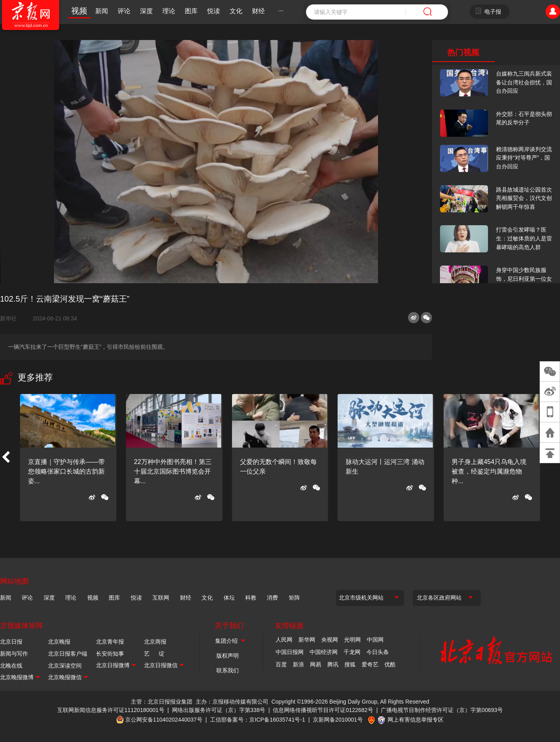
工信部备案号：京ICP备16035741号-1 (258, 720)
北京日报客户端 (68, 654)
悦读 (214, 11)
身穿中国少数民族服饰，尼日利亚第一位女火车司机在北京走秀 (524, 279)
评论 (124, 11)
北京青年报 (110, 642)
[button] (6, 458)
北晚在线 (11, 666)
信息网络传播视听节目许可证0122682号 (323, 710)
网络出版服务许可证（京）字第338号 (219, 710)
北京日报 (11, 642)
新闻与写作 (14, 654)
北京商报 (155, 642)
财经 (258, 11)
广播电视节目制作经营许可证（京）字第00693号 (442, 710)
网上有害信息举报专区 (416, 720)
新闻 (102, 11)
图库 (191, 11)
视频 (79, 11)
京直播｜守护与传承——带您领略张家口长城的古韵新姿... (66, 471)
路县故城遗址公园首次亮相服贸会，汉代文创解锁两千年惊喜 (524, 198)
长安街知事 (110, 654)
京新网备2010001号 (338, 720)
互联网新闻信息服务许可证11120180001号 (111, 710)
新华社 (12, 318)
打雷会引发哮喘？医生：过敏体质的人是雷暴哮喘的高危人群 (524, 238)
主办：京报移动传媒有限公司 (232, 702)
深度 (146, 11)
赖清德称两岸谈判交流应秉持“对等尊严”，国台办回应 (524, 158)
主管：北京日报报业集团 (162, 702)
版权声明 (228, 656)
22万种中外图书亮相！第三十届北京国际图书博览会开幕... (173, 471)
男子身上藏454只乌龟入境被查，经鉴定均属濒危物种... (489, 471)
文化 (236, 11)
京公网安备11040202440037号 (164, 720)
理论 (169, 11)
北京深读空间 (65, 666)
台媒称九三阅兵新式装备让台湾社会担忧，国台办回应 (524, 82)
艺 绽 (154, 654)
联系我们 (228, 670)
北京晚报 (59, 642)
